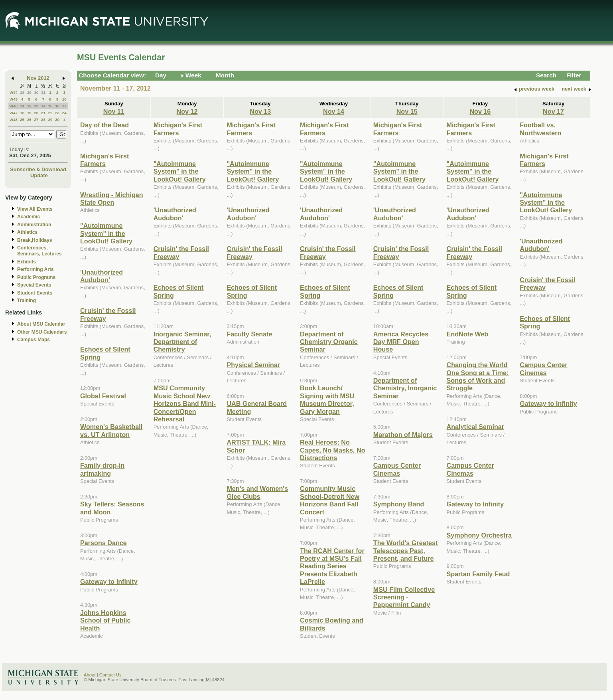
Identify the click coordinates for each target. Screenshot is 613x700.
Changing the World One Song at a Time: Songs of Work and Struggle (478, 376)
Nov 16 (480, 111)
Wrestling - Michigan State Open (112, 199)
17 (64, 106)
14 (43, 106)
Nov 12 (187, 111)
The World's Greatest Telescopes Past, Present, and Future (406, 551)
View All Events (35, 209)
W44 (14, 92)
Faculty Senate (249, 334)
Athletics (27, 232)
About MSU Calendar (41, 324)
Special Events (34, 285)
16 (57, 106)
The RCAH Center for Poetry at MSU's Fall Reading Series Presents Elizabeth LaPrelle (332, 566)
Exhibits (27, 262)
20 (36, 113)
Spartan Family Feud (478, 574)
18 (22, 113)
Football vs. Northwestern (540, 129)
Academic (29, 217)
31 (43, 92)
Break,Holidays (35, 240)
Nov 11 (114, 111)
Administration (34, 225)
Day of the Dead (104, 125)
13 (36, 106)
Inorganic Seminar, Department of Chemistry (182, 342)
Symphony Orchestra (479, 535)
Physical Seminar (253, 365)
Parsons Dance (103, 543)
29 (29, 92)
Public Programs (36, 277)
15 (50, 106)
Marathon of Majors (403, 435)
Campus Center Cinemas (397, 469)
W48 (14, 120)
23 (57, 113)
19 (29, 113)
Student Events (35, 293)
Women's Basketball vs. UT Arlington (111, 430)
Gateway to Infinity (109, 581)
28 (22, 92)
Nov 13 (260, 111)
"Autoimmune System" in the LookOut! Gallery (106, 233)
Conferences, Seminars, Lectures (39, 251)
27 (36, 120)
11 (22, 106)
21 (43, 113)
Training (27, 301)
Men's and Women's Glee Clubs (257, 492)
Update (39, 175)
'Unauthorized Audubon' (102, 276)
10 (64, 99)
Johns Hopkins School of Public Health (105, 620)
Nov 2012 (38, 78)
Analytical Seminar (476, 427)
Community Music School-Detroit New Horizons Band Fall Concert (330, 500)
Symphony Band (399, 504)
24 (64, 113)
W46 (14, 106)
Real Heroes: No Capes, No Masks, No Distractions (332, 450)
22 (50, 113)
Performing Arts (35, 269)
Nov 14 (334, 111)
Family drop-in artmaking (102, 469)
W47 (14, 113)
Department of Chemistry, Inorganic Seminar (405, 388)
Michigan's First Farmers (104, 160)
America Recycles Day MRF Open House (401, 342)
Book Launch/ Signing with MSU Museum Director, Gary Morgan (327, 399)
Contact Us (110, 675)
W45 (14, 99)
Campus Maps (34, 340)
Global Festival (103, 396)
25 (22, 120)
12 (29, 106)
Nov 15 (407, 111)
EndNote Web (468, 334)
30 (36, 92)
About (90, 675)
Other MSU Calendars (42, 332)
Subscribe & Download (38, 169)
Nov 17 (553, 111)
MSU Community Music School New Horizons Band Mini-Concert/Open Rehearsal (185, 403)
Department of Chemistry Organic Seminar (329, 342)
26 (29, 120)
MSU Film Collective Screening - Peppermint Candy (404, 597)
